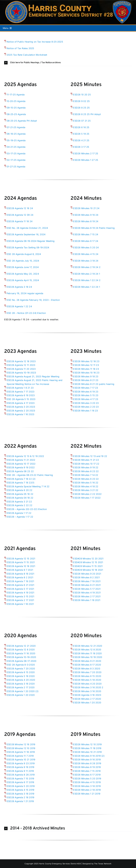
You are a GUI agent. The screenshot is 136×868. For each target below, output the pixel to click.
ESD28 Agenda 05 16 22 (20, 494)
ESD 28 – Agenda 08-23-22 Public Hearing (30, 475)
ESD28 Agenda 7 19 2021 (20, 581)
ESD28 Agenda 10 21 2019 (21, 760)
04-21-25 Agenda (16, 147)
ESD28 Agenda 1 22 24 (19, 306)
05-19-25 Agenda (16, 140)
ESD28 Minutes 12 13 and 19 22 (90, 456)
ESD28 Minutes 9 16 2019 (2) (89, 756)
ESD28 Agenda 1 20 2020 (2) (23, 691)
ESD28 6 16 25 (81, 127)
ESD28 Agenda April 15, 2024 (23, 280)
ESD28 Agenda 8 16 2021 (20, 574)
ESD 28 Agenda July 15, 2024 (23, 261)
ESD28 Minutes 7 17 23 (86, 388)
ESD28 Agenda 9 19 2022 (21, 467)
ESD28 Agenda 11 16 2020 (21, 653)
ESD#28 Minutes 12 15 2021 (88, 562)
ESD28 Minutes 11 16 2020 (87, 653)
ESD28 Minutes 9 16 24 (86, 215)
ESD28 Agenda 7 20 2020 (21, 669)
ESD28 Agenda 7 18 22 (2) (21, 479)
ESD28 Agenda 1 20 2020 (21, 695)
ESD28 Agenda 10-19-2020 (21, 657)
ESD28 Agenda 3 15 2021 (20, 596)
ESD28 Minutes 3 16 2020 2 (88, 687)
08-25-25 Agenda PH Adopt (22, 121)
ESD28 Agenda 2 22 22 (20, 505)
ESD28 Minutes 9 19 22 (86, 467)
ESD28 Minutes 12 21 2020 (88, 646)
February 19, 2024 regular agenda (25, 293)
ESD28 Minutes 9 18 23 (86, 376)
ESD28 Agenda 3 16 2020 (21, 684)
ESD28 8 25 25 (81, 108)
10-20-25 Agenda (16, 101)
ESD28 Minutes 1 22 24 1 (87, 287)
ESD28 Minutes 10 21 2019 (87, 752)
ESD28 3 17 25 (81, 147)
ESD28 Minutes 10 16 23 (86, 373)
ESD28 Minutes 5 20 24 (86, 247)
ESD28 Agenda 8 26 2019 (21, 775)
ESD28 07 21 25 (82, 121)
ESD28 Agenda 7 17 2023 (21, 392)
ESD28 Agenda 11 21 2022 (21, 460)
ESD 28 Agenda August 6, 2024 (24, 254)
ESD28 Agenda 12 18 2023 (21, 361)
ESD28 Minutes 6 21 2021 (87, 585)
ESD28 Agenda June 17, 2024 (23, 267)
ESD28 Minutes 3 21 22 (86, 490)
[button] (68, 63)
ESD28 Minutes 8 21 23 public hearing (94, 384)
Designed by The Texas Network (97, 864)
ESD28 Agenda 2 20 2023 (21, 411)
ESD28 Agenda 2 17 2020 (21, 687)
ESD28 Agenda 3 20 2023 (21, 407)
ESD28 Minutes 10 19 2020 (88, 657)
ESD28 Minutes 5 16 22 (86, 483)
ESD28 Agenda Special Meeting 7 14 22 (28, 486)
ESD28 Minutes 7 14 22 (86, 475)
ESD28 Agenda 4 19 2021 (20, 593)
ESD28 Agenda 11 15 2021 (21, 562)
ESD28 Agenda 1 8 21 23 (20, 388)
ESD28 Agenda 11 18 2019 (21, 752)
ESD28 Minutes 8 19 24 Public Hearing (94, 228)
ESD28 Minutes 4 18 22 (86, 486)
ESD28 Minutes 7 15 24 (86, 234)
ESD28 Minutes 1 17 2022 (87, 498)
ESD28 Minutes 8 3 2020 (87, 669)
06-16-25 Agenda (16, 134)
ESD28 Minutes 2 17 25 (86, 153)
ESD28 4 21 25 (81, 140)
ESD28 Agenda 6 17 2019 (20, 782)
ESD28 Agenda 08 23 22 (20, 471)
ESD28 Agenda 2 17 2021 (20, 600)
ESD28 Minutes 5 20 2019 (87, 779)
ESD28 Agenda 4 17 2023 (21, 403)
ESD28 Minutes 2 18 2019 (87, 790)
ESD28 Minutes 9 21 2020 (87, 661)
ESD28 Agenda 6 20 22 (20, 490)
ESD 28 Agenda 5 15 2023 (21, 399)
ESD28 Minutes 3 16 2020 (87, 691)
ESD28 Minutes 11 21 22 (86, 460)
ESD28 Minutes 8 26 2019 (87, 763)
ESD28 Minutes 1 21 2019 (87, 794)
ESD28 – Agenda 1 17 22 (20, 517)
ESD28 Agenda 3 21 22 (19, 502)
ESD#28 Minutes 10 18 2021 (88, 570)
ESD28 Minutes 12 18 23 (86, 361)
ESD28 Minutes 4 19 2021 (87, 593)
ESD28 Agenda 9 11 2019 (20, 771)
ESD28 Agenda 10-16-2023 (21, 373)
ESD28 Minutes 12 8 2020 (87, 650)
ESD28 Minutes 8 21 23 (86, 380)
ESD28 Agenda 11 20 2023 (21, 369)
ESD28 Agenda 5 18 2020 (21, 676)
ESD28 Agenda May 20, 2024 (23, 274)
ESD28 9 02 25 (81, 101)
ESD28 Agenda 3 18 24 (19, 287)
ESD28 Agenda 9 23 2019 (21, 763)
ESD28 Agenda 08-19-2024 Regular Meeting (31, 241)
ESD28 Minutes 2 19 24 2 (87, 267)
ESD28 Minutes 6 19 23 (86, 392)
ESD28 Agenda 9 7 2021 (20, 570)
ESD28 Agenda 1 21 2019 (20, 801)
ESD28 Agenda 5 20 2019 (21, 786)
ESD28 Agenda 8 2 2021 (20, 577)
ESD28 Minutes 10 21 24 (86, 208)
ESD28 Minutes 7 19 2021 (87, 581)
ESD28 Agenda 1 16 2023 (20, 414)
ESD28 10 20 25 (82, 95)
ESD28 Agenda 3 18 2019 (20, 794)
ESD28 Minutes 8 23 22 (86, 471)
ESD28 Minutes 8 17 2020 (87, 665)
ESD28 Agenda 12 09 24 (20, 215)
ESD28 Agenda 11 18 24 (20, 221)
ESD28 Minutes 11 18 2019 (87, 748)
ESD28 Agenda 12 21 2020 (21, 646)
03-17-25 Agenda (16, 153)
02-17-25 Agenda (16, 160)
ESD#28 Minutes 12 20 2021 (88, 559)
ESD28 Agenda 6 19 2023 (21, 395)
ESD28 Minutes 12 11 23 (86, 365)
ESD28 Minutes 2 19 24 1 (87, 274)
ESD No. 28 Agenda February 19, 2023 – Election (33, 300)
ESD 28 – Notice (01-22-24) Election (26, 313)
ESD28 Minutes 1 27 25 (86, 160)
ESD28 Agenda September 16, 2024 (26, 234)
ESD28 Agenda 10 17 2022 (21, 464)
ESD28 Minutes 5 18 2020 (87, 680)
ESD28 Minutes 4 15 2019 (87, 782)
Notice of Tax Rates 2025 (20, 48)
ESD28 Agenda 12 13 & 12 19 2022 (25, 456)
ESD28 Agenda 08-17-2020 (22, 661)
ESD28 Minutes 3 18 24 (86, 261)
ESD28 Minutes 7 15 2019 (87, 771)
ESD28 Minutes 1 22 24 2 (87, 280)
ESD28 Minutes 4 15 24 (86, 254)
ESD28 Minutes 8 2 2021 (86, 577)
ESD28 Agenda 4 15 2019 (20, 790)
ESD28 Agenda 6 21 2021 (20, 585)
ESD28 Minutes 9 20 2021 (87, 574)
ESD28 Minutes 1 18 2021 (87, 600)
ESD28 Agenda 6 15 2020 (21, 672)
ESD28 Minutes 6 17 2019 (87, 775)
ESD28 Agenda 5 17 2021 (20, 589)
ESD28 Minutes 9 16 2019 (87, 760)
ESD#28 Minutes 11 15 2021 (88, 566)
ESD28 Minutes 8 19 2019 (87, 767)
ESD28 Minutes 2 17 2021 (87, 596)
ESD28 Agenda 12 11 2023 (21, 365)
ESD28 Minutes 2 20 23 (86, 407)
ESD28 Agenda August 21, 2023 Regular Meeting (33, 376)
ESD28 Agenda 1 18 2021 (20, 604)
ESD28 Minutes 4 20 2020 (87, 684)
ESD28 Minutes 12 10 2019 (21, 748)
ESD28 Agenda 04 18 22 (20, 498)
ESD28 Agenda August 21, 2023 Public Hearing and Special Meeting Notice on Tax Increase (35, 382)
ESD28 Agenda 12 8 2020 (21, 650)
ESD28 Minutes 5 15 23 (86, 395)
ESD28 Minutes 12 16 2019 (21, 744)
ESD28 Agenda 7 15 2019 (20, 779)
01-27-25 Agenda (16, 167)
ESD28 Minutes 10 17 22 (86, 464)
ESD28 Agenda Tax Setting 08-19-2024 (28, 247)
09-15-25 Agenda (16, 108)
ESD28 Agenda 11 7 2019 (20, 756)
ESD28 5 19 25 (81, 134)
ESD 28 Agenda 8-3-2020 (21, 665)
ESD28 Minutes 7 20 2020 (87, 672)
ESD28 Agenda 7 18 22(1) (21, 483)
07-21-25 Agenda (16, 127)
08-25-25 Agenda (16, 114)
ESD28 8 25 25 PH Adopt (87, 114)
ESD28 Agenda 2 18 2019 (20, 797)
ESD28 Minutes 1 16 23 (85, 411)
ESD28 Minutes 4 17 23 (86, 399)
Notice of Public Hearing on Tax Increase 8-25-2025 (35, 42)
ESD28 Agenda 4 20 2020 (21, 680)
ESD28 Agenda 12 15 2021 (21, 559)
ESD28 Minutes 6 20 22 (86, 479)
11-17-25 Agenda (16, 95)
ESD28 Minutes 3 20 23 (86, 403)
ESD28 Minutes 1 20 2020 (87, 703)
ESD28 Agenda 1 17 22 (19, 513)
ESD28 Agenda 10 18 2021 (21, 566)
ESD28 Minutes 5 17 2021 (87, 589)
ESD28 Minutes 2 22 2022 (87, 494)
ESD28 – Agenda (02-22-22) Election (27, 509)
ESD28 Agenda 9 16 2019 (20, 767)
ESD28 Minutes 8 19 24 (86, 221)
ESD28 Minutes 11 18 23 (86, 369)
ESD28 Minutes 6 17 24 (86, 241)
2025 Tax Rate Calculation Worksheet (27, 55)
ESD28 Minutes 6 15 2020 (87, 676)
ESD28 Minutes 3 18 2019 (87, 786)
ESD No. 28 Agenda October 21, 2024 (27, 228)
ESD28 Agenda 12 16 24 (20, 208)
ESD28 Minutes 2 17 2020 (87, 699)
